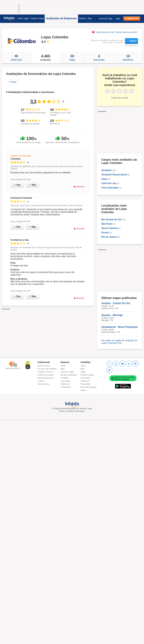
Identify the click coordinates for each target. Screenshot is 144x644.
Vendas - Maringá (112, 315)
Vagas (72, 57)
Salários (82, 18)
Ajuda (63, 366)
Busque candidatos (69, 375)
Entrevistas (99, 57)
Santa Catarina (109, 228)
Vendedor (107, 170)
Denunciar (79, 187)
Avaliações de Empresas (61, 18)
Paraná (105, 233)
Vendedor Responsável (114, 175)
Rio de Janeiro (109, 237)
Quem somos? (44, 366)
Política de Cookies (46, 375)
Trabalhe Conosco (45, 372)
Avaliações (46, 57)
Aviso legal (65, 381)
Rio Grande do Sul (111, 219)
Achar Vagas (23, 18)
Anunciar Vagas (67, 372)
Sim (17, 185)
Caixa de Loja (109, 183)
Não (32, 185)
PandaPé (65, 378)
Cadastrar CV (132, 19)
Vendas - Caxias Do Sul (116, 303)
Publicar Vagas (37, 18)
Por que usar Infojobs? (47, 369)
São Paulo (107, 224)
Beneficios (128, 57)
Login (118, 19)
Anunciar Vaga (106, 19)
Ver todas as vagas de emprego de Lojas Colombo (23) (119, 342)
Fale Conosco (44, 384)
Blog (90, 18)
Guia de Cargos (87, 375)
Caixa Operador (110, 188)
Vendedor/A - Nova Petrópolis (119, 327)
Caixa (104, 179)
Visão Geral (16, 57)
